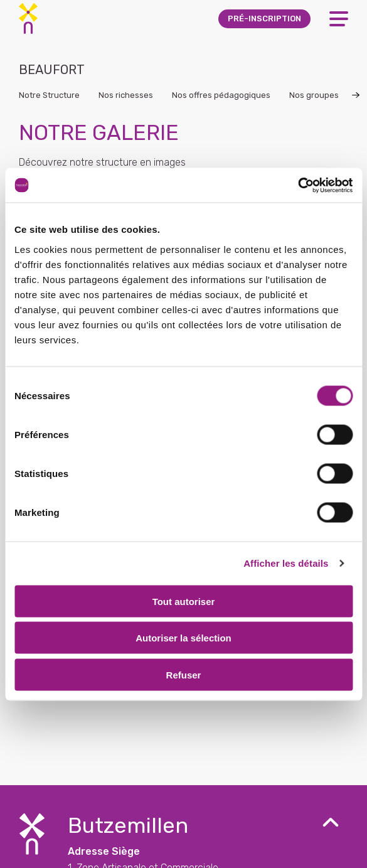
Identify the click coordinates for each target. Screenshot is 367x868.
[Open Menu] (339, 19)
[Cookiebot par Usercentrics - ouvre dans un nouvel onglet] (298, 185)
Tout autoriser (184, 601)
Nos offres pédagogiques (221, 95)
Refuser (184, 674)
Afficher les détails (286, 563)
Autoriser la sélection (183, 638)
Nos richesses (126, 95)
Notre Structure (49, 95)
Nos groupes (314, 95)
